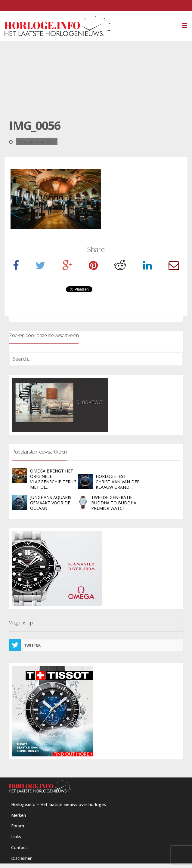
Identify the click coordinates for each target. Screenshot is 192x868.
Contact (19, 847)
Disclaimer (21, 858)
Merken (19, 815)
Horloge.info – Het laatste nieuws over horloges (59, 804)
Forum (18, 826)
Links (16, 837)
